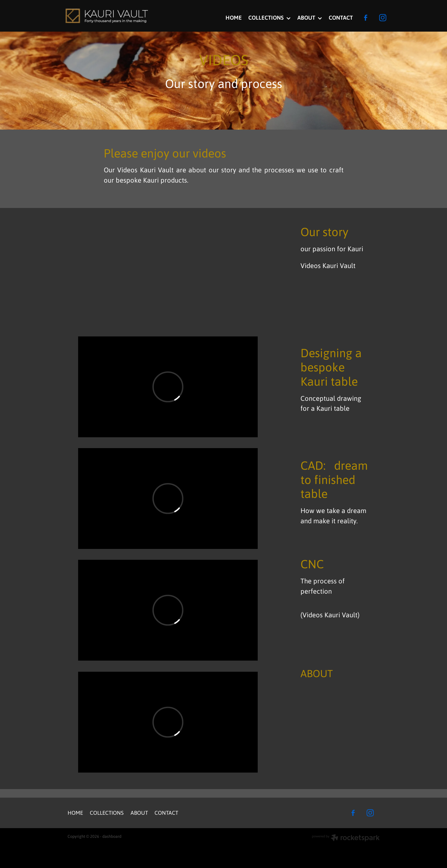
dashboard (112, 836)
